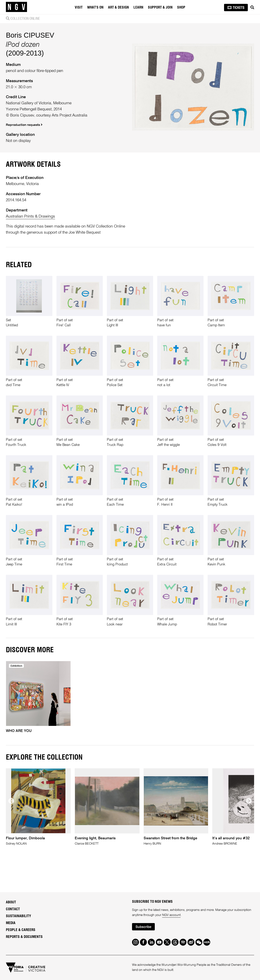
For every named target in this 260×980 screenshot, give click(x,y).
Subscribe (143, 927)
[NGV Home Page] (16, 7)
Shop (181, 8)
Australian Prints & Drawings (30, 216)
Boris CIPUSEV (30, 35)
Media (11, 923)
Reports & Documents (24, 937)
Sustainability (18, 916)
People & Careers (21, 930)
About (11, 902)
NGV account (171, 915)
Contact (13, 909)
